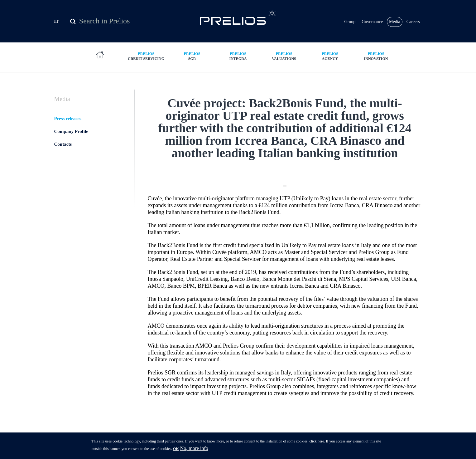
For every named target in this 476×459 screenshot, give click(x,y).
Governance (372, 22)
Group (350, 22)
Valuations (284, 56)
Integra (238, 56)
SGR (192, 56)
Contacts (63, 144)
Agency (330, 56)
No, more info (194, 450)
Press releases (68, 119)
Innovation (376, 56)
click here (317, 443)
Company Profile (71, 131)
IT (57, 21)
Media (395, 22)
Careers (413, 22)
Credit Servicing (146, 56)
